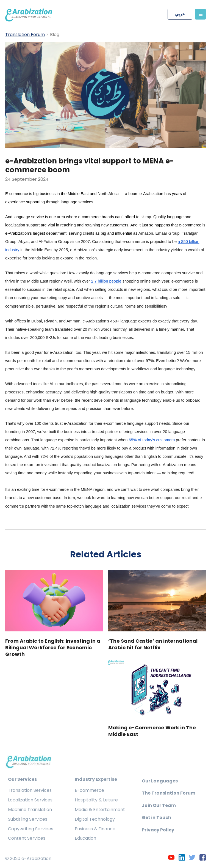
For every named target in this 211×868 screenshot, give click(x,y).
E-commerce (89, 791)
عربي (180, 14)
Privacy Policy (158, 830)
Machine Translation (30, 810)
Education (85, 839)
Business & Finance (95, 829)
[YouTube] (171, 858)
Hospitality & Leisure (96, 800)
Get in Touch (156, 818)
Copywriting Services (31, 829)
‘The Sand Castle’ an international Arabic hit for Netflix (153, 645)
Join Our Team (159, 806)
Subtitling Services (28, 820)
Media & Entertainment (100, 810)
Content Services (27, 839)
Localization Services (30, 800)
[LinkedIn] (182, 858)
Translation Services (30, 791)
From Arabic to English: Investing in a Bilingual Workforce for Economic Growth (53, 648)
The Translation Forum (169, 794)
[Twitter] (192, 858)
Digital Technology (95, 820)
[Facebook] (203, 858)
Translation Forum (25, 35)
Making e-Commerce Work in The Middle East (152, 732)
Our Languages (160, 781)
